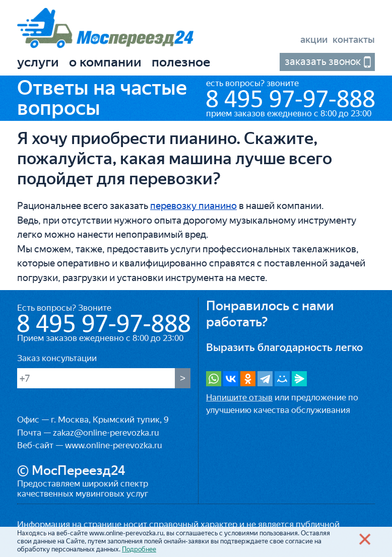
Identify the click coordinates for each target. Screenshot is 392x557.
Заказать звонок (323, 61)
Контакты (354, 40)
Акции (314, 40)
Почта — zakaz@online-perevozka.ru (88, 433)
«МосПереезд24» (105, 30)
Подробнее (139, 549)
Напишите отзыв (239, 397)
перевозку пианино (193, 206)
